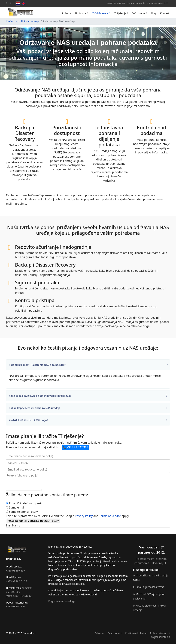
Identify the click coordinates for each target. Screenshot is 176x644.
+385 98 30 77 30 (16, 606)
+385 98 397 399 (117, 3)
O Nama (99, 633)
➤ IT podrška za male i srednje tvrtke (151, 578)
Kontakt (165, 13)
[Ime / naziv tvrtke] (88, 456)
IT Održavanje (100, 13)
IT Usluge (80, 13)
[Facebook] (6, 3)
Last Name (13, 525)
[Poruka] (24, 482)
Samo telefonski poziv (23, 512)
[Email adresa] (88, 469)
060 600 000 (13, 592)
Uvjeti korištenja (161, 637)
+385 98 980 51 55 (16, 581)
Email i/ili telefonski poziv (26, 503)
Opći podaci (115, 633)
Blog (153, 13)
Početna (67, 13)
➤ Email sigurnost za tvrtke (149, 587)
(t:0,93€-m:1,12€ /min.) (19, 596)
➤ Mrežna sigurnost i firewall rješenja (150, 608)
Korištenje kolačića (136, 633)
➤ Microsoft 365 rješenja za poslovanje (149, 596)
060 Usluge (138, 13)
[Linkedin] (11, 3)
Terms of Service (110, 516)
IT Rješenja (120, 13)
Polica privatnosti (160, 633)
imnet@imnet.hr (137, 3)
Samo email (17, 507)
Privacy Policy (84, 516)
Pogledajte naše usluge (62, 601)
